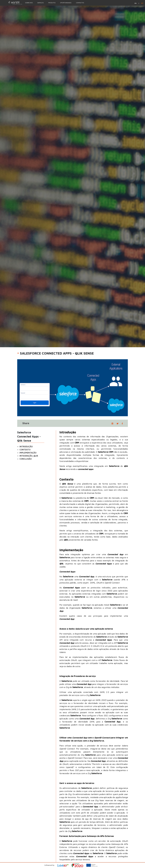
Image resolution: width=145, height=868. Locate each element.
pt (142, 3)
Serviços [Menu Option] (40, 3)
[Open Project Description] (79, 865)
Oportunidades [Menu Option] (66, 3)
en (136, 3)
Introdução (26, 447)
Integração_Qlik (29, 456)
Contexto (25, 450)
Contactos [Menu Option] (80, 3)
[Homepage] (11, 3)
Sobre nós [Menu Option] (29, 3)
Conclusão (26, 459)
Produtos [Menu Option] (52, 3)
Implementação (28, 453)
